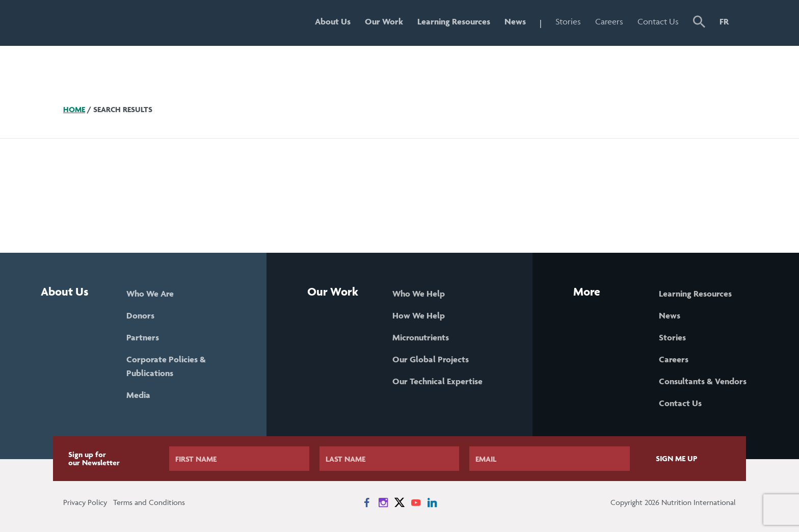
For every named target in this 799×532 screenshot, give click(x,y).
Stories (568, 21)
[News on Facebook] (367, 502)
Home (74, 109)
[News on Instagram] (383, 502)
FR (724, 21)
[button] (699, 23)
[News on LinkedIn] (432, 502)
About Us (333, 21)
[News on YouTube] (416, 502)
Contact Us (658, 21)
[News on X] (400, 502)
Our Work (384, 21)
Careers (609, 21)
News (515, 21)
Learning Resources (454, 21)
